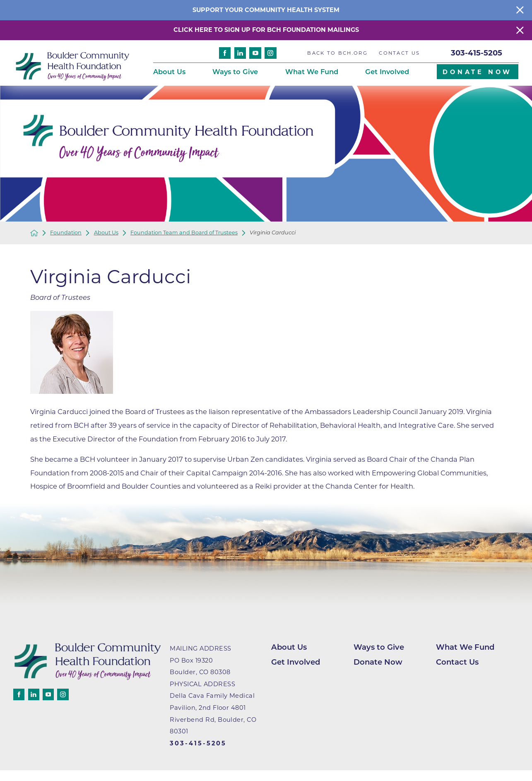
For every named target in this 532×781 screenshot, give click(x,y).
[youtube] (255, 53)
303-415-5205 (477, 53)
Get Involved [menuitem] (387, 72)
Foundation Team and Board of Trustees (184, 233)
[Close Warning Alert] (520, 30)
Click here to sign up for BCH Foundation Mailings (266, 30)
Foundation (66, 233)
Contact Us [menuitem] (399, 53)
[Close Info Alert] (520, 10)
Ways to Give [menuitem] (235, 72)
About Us (106, 233)
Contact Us (457, 662)
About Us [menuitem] (169, 72)
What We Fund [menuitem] (312, 72)
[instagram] (271, 53)
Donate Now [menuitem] (477, 72)
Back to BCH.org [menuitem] (337, 53)
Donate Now (378, 662)
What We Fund (465, 647)
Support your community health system (266, 10)
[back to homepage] (34, 233)
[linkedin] (240, 53)
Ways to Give (379, 647)
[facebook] (225, 53)
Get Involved (296, 662)
